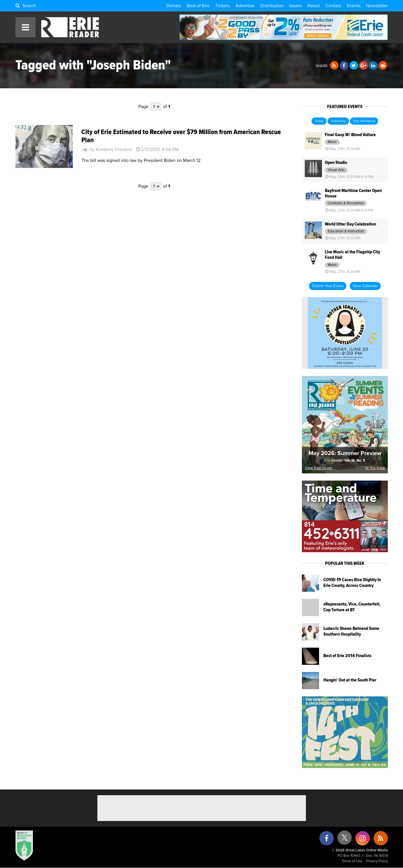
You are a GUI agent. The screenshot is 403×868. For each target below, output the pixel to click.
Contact (333, 6)
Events (354, 6)
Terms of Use (352, 861)
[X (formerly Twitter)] (345, 840)
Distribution (272, 6)
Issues (295, 6)
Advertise (245, 6)
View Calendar (365, 286)
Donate (174, 6)
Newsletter (377, 6)
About (313, 6)
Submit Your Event (328, 286)
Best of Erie (198, 6)
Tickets (223, 6)
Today (319, 121)
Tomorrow (338, 121)
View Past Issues (318, 468)
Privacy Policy (377, 861)
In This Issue (375, 468)
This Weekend (364, 121)
